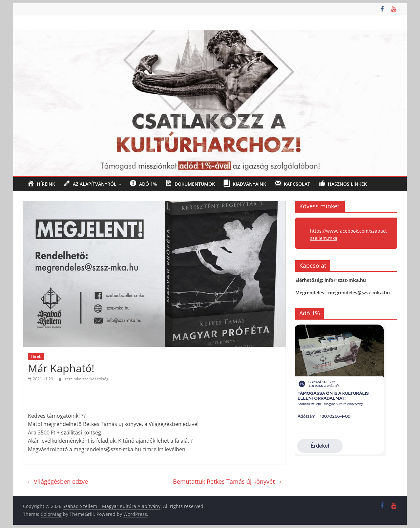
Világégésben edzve (57, 481)
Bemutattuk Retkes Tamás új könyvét (228, 481)
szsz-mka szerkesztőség (86, 379)
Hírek (36, 356)
